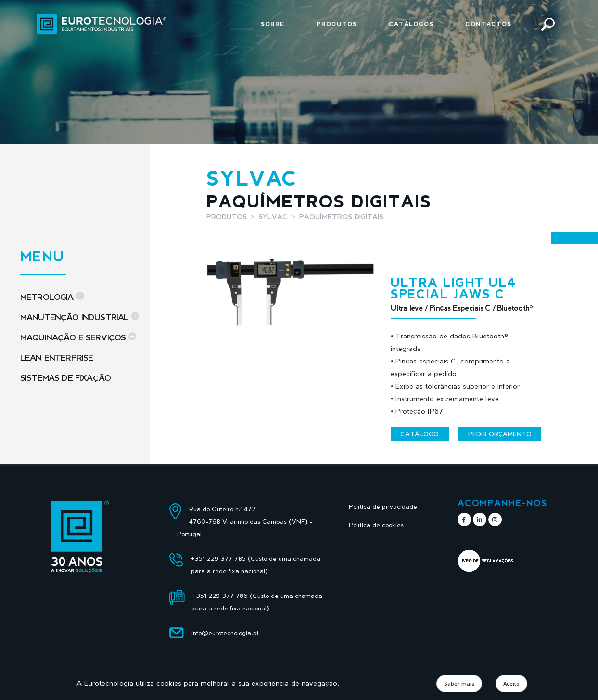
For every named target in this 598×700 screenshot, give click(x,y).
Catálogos (411, 24)
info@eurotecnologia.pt (225, 633)
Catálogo (420, 434)
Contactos (488, 24)
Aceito (511, 683)
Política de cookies (376, 525)
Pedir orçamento (500, 434)
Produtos (337, 24)
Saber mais (459, 683)
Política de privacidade (383, 507)
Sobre (273, 24)
